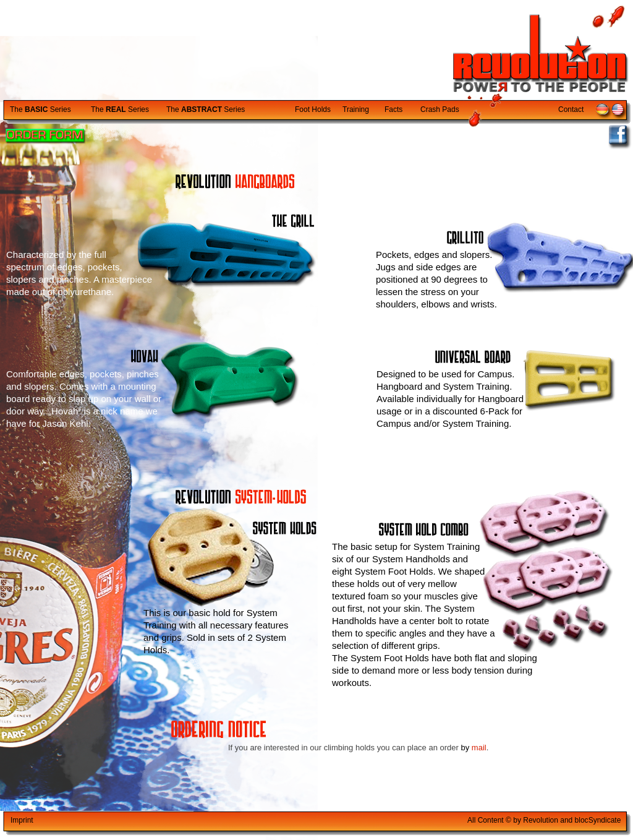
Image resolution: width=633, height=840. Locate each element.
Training (356, 109)
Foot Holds (313, 109)
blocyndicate (598, 820)
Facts (393, 109)
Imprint (22, 820)
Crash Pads (440, 109)
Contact (571, 109)
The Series (40, 109)
